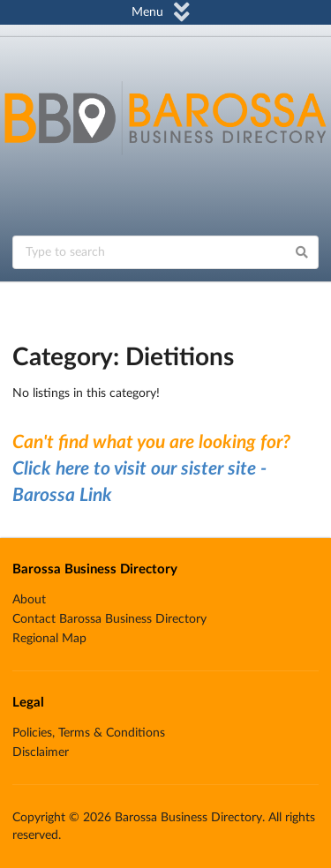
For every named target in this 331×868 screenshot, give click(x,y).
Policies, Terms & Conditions (89, 733)
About (29, 600)
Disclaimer (41, 752)
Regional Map (49, 639)
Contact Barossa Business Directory (109, 619)
